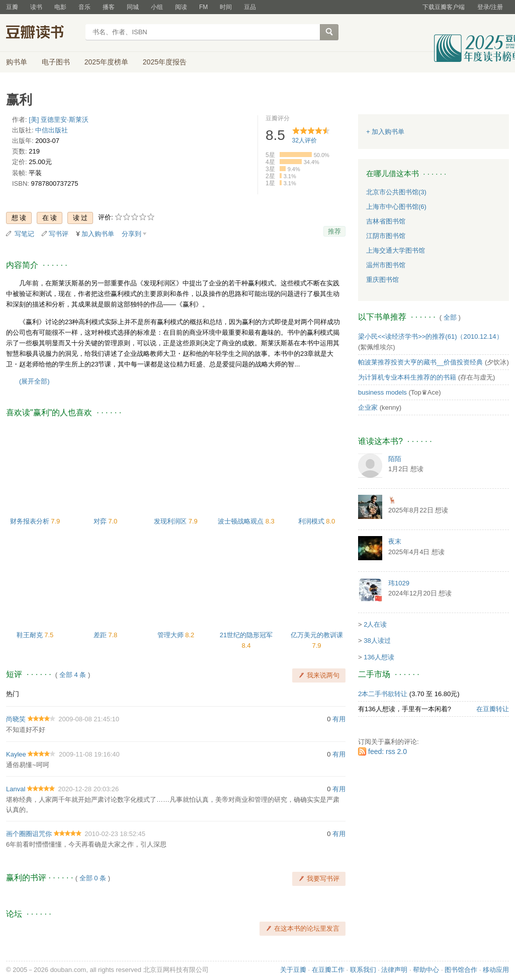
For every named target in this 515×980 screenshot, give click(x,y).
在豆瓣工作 (328, 970)
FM (203, 7)
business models (382, 392)
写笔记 (24, 234)
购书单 (17, 62)
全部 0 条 (93, 878)
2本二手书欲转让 (383, 694)
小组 (157, 7)
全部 (450, 317)
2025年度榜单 (106, 62)
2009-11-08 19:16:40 (89, 754)
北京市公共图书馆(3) (396, 192)
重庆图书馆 (382, 280)
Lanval (16, 789)
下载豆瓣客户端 (444, 7)
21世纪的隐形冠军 (246, 635)
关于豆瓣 (293, 970)
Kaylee (16, 754)
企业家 (368, 407)
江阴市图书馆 (386, 236)
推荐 (334, 231)
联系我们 (363, 970)
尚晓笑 (16, 719)
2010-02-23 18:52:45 (115, 834)
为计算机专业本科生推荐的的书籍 (407, 377)
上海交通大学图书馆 (396, 250)
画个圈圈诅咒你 (29, 834)
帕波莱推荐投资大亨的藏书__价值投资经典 (420, 362)
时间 (226, 7)
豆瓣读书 (42, 33)
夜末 (395, 541)
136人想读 (379, 657)
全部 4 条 (73, 675)
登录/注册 (490, 7)
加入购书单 (98, 234)
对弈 (101, 521)
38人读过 (377, 640)
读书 (36, 7)
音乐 (84, 7)
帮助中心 (426, 970)
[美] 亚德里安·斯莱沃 (58, 120)
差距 (101, 635)
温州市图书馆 (386, 265)
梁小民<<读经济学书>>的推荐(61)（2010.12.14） (431, 336)
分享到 (132, 234)
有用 (339, 719)
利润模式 (312, 521)
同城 (133, 7)
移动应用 (496, 970)
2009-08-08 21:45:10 (89, 719)
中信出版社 (52, 130)
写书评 (59, 234)
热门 (13, 694)
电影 (60, 7)
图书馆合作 (461, 970)
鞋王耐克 (31, 635)
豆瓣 (12, 7)
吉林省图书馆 (386, 221)
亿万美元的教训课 (317, 635)
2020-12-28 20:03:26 (89, 789)
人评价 (305, 140)
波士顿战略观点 (242, 521)
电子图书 (56, 62)
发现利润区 (171, 521)
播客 (109, 7)
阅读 (181, 7)
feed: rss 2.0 (388, 751)
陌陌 (395, 459)
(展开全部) (34, 381)
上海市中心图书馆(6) (396, 207)
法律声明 (394, 970)
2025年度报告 (165, 62)
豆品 (250, 7)
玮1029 (399, 583)
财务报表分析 (31, 521)
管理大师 (171, 635)
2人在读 (375, 624)
